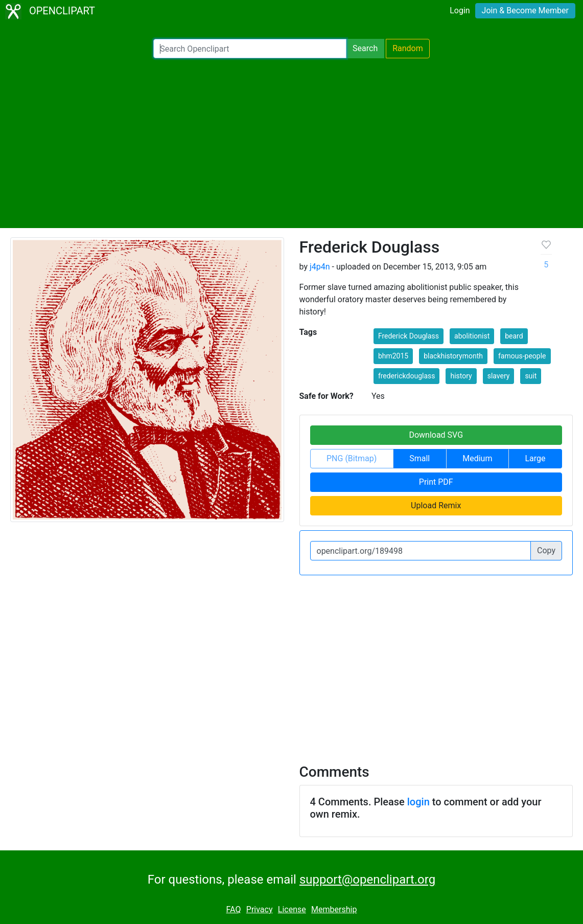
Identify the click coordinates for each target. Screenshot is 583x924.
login (418, 802)
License (292, 909)
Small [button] (419, 458)
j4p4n (320, 267)
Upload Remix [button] (436, 505)
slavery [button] (499, 376)
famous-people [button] (522, 356)
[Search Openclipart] (250, 49)
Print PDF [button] (436, 482)
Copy (546, 550)
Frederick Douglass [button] (409, 336)
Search (365, 48)
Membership (334, 909)
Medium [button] (477, 458)
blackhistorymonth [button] (453, 356)
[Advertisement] (291, 143)
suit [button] (531, 376)
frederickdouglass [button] (407, 376)
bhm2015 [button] (393, 356)
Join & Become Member (525, 10)
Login (460, 10)
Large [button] (535, 458)
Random (408, 48)
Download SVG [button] (436, 435)
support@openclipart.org (367, 880)
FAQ (234, 909)
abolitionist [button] (472, 336)
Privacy (260, 909)
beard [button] (514, 336)
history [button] (461, 376)
